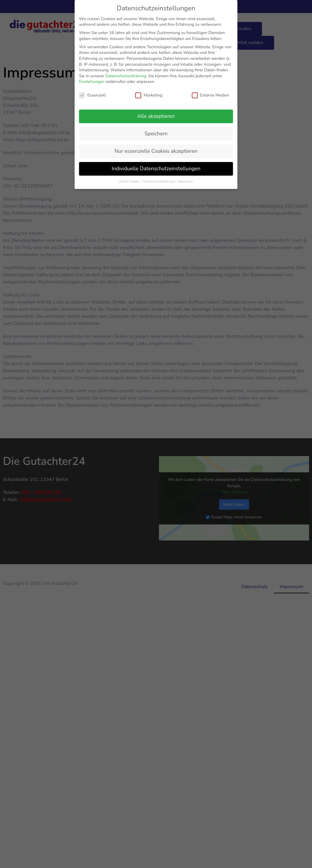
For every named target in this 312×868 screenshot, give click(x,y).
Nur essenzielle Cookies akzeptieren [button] (156, 151)
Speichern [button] (156, 134)
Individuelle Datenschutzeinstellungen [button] (156, 169)
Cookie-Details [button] (130, 181)
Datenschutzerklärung (126, 76)
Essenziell (92, 95)
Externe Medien (210, 95)
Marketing (149, 95)
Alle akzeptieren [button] (156, 116)
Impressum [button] (185, 181)
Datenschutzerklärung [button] (159, 181)
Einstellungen (92, 82)
